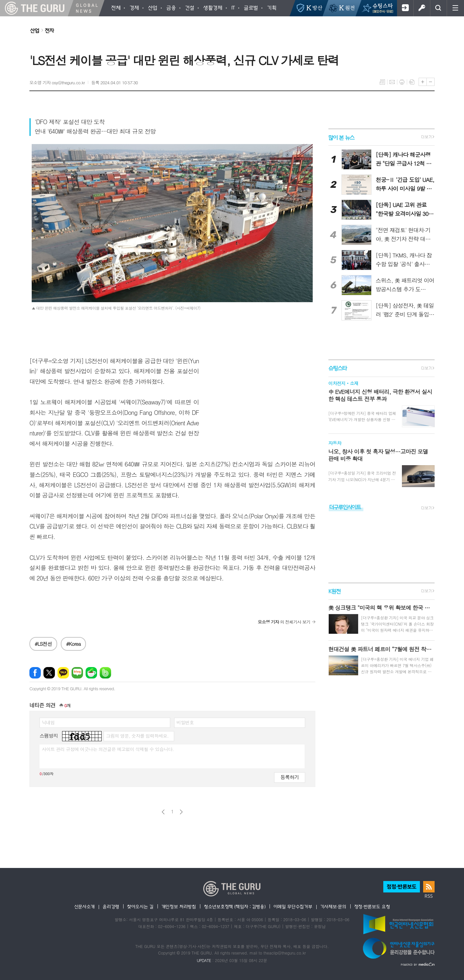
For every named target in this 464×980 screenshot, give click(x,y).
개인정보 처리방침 (179, 906)
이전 (163, 812)
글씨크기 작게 (431, 82)
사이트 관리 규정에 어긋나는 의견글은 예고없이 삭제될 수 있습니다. (108, 749)
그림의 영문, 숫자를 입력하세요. (137, 736)
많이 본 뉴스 (341, 137)
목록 (382, 82)
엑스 (49, 673)
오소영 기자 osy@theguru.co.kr (57, 82)
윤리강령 (111, 906)
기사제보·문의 (333, 906)
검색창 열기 (438, 8)
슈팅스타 (338, 368)
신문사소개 (85, 906)
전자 (49, 30)
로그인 (422, 8)
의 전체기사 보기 (284, 622)
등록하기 (290, 777)
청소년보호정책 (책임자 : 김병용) (235, 906)
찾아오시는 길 (140, 906)
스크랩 (412, 82)
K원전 (334, 591)
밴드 (105, 673)
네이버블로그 (77, 673)
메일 (392, 82)
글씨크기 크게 (423, 82)
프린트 (402, 82)
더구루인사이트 (345, 507)
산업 (35, 30)
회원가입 (405, 8)
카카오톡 (63, 673)
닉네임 (48, 722)
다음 (181, 812)
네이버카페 (91, 673)
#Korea (73, 644)
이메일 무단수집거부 (293, 906)
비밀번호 (185, 722)
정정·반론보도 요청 (372, 906)
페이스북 (35, 673)
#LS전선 (43, 644)
